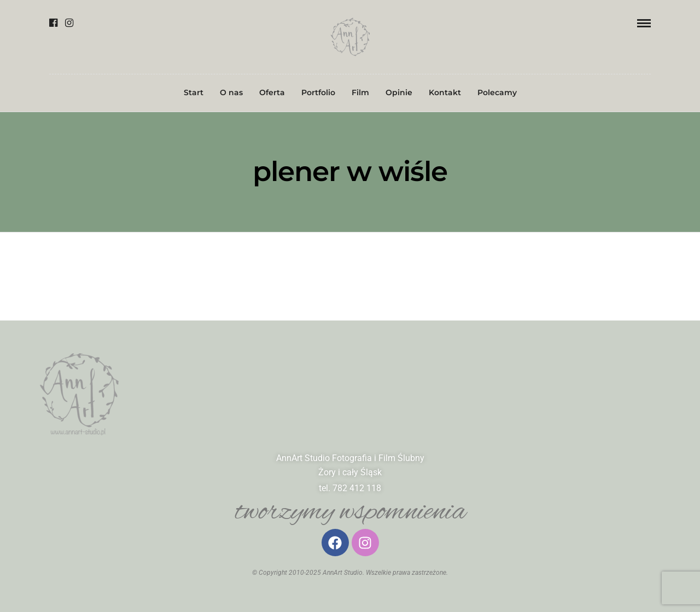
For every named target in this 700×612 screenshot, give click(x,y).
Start (194, 92)
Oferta (272, 92)
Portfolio (318, 92)
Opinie (399, 92)
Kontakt (445, 92)
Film (360, 92)
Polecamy (497, 92)
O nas (231, 92)
